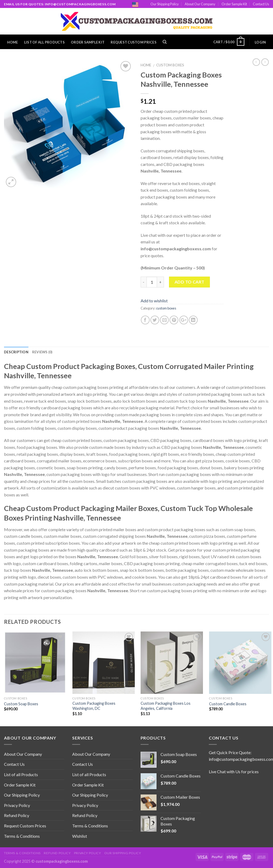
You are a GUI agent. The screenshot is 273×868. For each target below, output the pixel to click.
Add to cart (190, 282)
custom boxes (170, 65)
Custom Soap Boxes (21, 704)
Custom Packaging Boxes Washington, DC (94, 706)
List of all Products (44, 42)
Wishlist (80, 836)
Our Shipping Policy (165, 4)
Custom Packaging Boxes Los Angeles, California (166, 706)
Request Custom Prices (133, 42)
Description (16, 352)
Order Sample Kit (234, 4)
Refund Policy (17, 815)
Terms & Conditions (22, 836)
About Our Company (200, 4)
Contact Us (261, 4)
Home (13, 42)
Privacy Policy (17, 805)
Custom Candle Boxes (228, 704)
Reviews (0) (42, 352)
